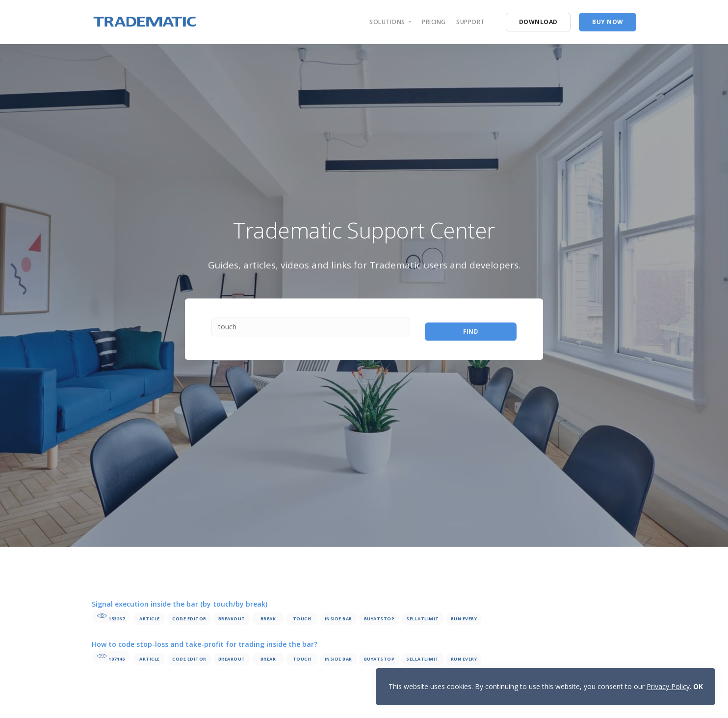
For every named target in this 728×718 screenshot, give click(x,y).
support (470, 22)
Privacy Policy (668, 686)
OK (698, 686)
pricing (434, 22)
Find (470, 329)
